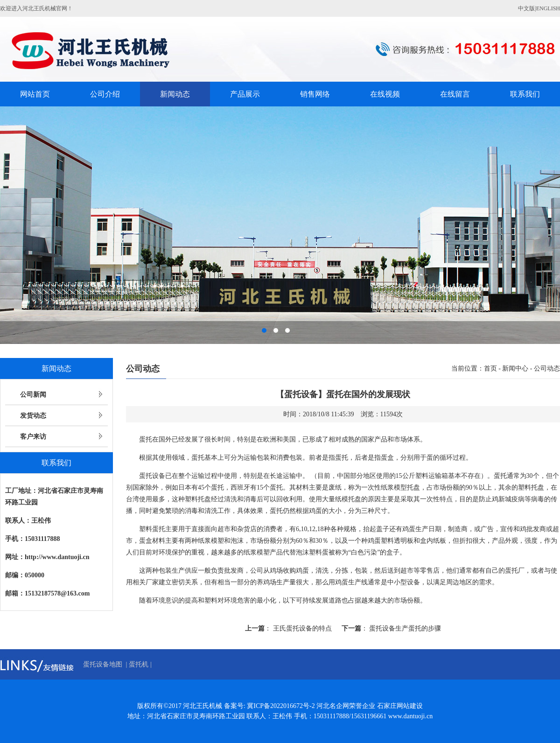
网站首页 (35, 94)
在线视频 (385, 94)
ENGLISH (548, 8)
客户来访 (33, 437)
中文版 (526, 8)
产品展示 (245, 94)
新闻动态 (175, 94)
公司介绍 (105, 94)
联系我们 (525, 94)
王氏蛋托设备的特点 (302, 628)
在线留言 (455, 94)
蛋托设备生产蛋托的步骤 (405, 628)
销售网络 (315, 94)
